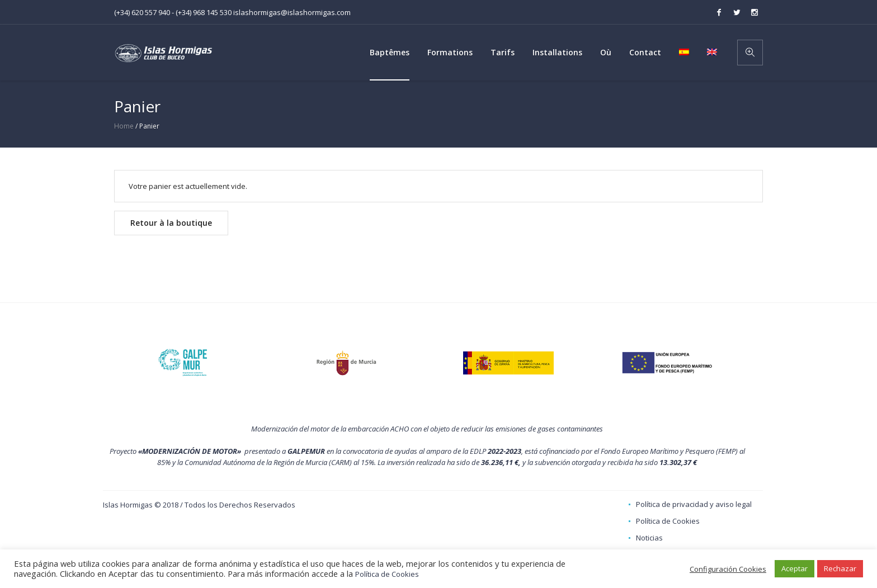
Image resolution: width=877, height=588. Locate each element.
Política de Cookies (387, 574)
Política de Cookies (668, 521)
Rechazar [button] (840, 568)
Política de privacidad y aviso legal (694, 504)
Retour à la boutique (171, 223)
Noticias (649, 538)
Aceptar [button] (795, 568)
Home (124, 126)
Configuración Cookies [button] (728, 569)
